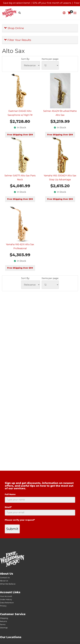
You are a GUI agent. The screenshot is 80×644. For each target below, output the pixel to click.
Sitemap (4, 628)
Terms (3, 625)
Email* (8, 507)
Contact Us (5, 578)
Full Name (10, 494)
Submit (12, 529)
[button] (64, 13)
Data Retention (7, 603)
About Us (4, 581)
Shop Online (14, 28)
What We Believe (8, 584)
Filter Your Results (18, 40)
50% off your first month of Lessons (52, 3)
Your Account (6, 596)
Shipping (4, 618)
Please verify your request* (20, 520)
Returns (3, 621)
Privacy (3, 606)
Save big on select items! (16, 3)
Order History (6, 599)
